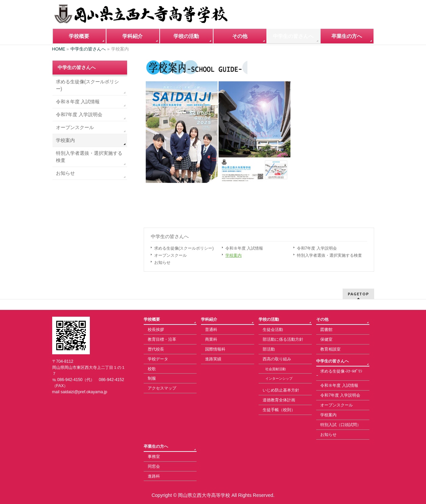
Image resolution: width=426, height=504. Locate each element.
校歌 (152, 369)
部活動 (269, 349)
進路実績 (213, 359)
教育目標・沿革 (162, 339)
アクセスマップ (162, 388)
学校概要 (152, 319)
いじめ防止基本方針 (281, 390)
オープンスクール (170, 255)
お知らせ (162, 262)
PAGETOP (358, 294)
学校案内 (234, 255)
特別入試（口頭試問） (341, 425)
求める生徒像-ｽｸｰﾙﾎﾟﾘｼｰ (339, 374)
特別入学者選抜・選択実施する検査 (329, 255)
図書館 (326, 330)
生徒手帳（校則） (279, 410)
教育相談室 (330, 349)
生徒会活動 (273, 330)
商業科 (211, 339)
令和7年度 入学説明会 (317, 248)
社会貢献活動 (276, 369)
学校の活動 (269, 319)
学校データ (158, 359)
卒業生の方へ (156, 446)
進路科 (154, 476)
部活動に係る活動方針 (283, 339)
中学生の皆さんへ (170, 236)
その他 (322, 319)
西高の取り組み (277, 359)
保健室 (326, 339)
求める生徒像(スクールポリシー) (184, 248)
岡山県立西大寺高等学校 (204, 495)
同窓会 (154, 466)
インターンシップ (279, 379)
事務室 (154, 457)
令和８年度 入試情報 (244, 248)
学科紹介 (209, 319)
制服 (152, 378)
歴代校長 (156, 349)
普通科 (211, 330)
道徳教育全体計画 (279, 400)
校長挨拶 (156, 330)
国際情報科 (215, 349)
